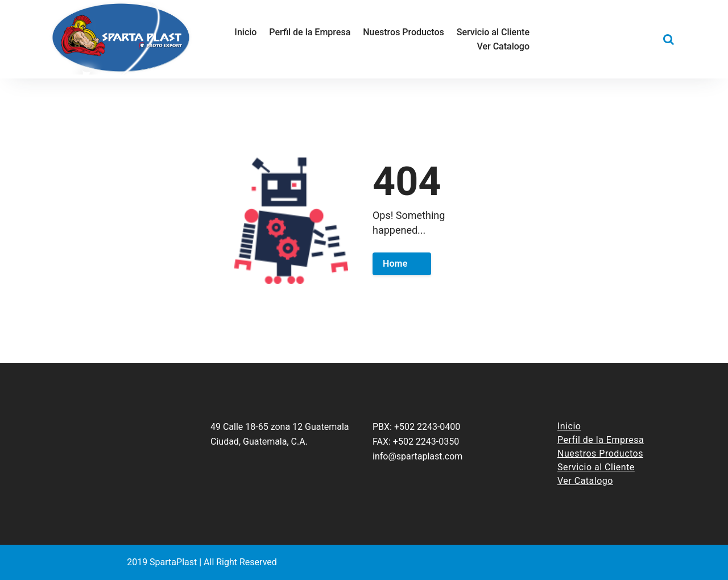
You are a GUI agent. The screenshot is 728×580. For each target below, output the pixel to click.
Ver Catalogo (585, 481)
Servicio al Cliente (596, 467)
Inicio (569, 426)
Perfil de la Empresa (601, 440)
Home (395, 264)
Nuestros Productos (600, 453)
